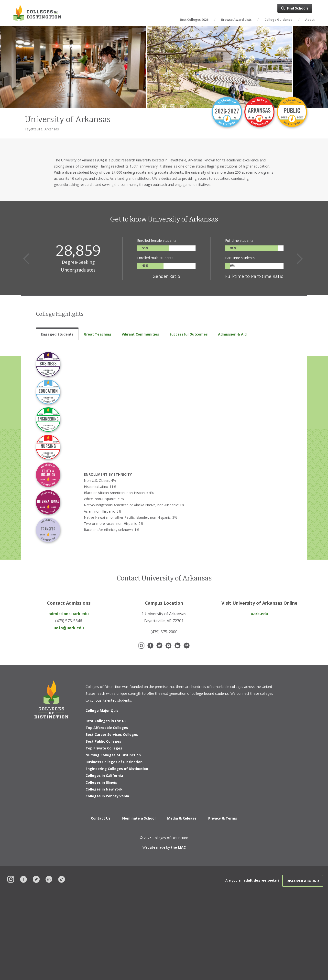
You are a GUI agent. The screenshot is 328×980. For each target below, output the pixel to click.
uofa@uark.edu (69, 628)
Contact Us (101, 818)
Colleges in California (104, 775)
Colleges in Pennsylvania (107, 796)
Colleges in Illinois (101, 782)
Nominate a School (139, 818)
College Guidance (278, 20)
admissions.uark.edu (69, 614)
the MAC (178, 847)
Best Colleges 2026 (194, 20)
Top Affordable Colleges (107, 728)
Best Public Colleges (103, 741)
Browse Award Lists (236, 20)
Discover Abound (303, 881)
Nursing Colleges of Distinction (113, 755)
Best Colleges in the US (106, 721)
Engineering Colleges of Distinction (117, 769)
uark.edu (259, 614)
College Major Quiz (102, 711)
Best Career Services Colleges (112, 734)
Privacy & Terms (223, 818)
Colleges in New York (104, 789)
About (310, 20)
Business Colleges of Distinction (114, 762)
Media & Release (182, 818)
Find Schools (298, 8)
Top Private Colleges (104, 748)
